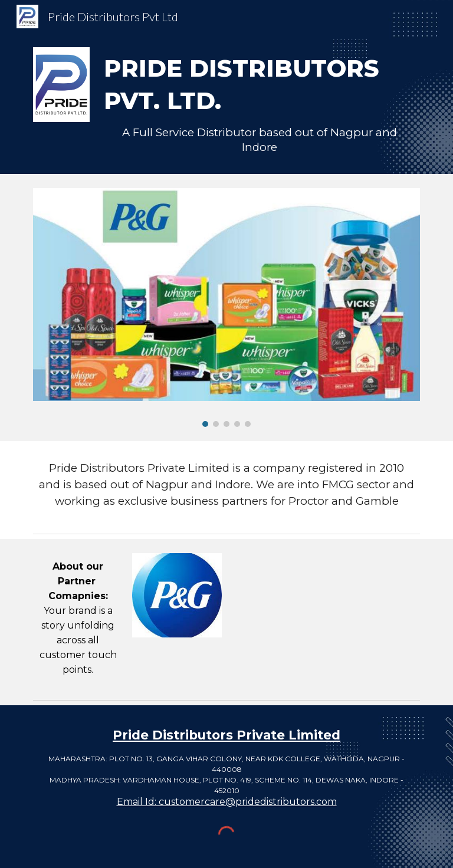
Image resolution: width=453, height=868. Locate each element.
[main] (259, 103)
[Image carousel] (226, 308)
